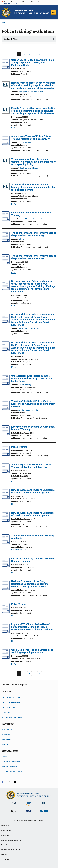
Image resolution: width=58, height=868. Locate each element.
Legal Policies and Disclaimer (11, 840)
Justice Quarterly (25, 143)
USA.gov (4, 855)
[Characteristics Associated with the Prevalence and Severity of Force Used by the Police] (6, 384)
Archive (4, 757)
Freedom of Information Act (11, 850)
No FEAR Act (6, 845)
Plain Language (6, 830)
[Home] (31, 12)
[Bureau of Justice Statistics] (29, 806)
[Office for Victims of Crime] (29, 813)
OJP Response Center (9, 767)
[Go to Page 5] (40, 54)
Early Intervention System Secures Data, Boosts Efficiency (33, 428)
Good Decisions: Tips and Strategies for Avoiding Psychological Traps (33, 651)
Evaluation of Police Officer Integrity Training (31, 214)
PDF (13, 504)
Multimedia (6, 734)
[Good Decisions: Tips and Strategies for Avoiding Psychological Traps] (6, 658)
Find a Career (6, 712)
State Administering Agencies (12, 771)
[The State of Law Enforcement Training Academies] (6, 544)
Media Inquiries (7, 730)
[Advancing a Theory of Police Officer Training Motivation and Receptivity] (6, 144)
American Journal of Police (28, 410)
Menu (54, 12)
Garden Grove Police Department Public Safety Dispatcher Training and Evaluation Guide (33, 63)
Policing (21, 239)
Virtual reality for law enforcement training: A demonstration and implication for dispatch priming (34, 162)
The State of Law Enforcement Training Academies (32, 537)
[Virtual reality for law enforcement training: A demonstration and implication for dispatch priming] (6, 161)
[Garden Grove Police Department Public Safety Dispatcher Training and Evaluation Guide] (6, 68)
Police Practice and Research (29, 168)
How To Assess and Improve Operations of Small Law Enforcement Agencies (33, 491)
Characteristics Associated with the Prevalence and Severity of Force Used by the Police (32, 378)
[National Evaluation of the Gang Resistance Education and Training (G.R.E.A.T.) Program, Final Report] (6, 589)
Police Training (19, 447)
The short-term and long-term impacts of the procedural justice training (34, 234)
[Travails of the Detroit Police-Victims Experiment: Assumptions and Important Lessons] (6, 409)
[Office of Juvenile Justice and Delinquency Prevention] (14, 813)
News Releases (7, 739)
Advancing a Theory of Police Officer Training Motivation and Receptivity (31, 138)
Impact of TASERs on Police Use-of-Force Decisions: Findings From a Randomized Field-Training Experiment (32, 627)
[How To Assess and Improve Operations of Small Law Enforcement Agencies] (6, 498)
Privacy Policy (6, 835)
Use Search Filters (11, 39)
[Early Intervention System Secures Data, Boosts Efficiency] (6, 435)
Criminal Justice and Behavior (29, 329)
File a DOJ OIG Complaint (11, 702)
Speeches (5, 744)
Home (3, 22)
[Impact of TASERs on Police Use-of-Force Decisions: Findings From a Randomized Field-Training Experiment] (6, 633)
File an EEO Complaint (9, 707)
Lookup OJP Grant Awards (11, 762)
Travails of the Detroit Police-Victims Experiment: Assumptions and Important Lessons (33, 404)
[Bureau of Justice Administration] (14, 805)
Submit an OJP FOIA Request (12, 717)
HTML (14, 128)
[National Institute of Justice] (44, 805)
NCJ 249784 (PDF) (18, 550)
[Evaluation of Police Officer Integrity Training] (6, 221)
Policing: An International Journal (31, 92)
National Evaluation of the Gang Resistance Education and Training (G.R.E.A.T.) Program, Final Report (30, 584)
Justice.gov (5, 859)
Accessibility (6, 826)
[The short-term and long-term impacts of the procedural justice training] (6, 241)
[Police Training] (6, 455)
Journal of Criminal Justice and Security (33, 219)
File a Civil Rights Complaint (12, 697)
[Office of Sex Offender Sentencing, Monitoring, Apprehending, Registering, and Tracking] (44, 812)
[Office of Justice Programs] (6, 12)
